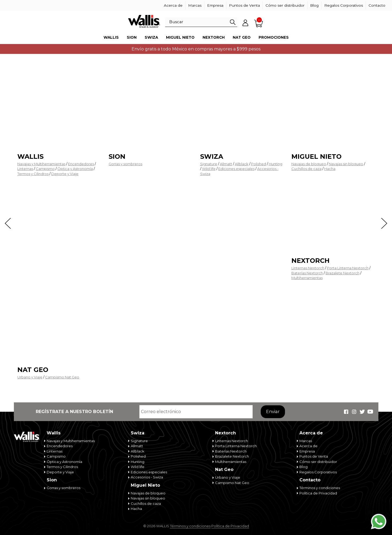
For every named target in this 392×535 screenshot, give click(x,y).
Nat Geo (242, 37)
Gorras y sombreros (125, 164)
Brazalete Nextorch (342, 273)
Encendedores (81, 164)
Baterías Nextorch (307, 273)
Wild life (209, 169)
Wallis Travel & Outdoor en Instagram (354, 412)
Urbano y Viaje (30, 377)
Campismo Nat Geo (62, 377)
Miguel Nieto (180, 37)
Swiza (151, 37)
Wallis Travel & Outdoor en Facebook (346, 412)
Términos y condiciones (320, 488)
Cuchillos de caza (306, 169)
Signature (209, 164)
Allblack (242, 164)
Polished (259, 164)
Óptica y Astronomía (75, 169)
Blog (314, 5)
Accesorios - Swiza (147, 477)
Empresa (215, 5)
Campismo (45, 169)
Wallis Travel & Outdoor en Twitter (362, 412)
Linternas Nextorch (308, 268)
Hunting (276, 164)
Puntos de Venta (244, 5)
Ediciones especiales (236, 169)
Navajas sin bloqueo (346, 164)
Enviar (273, 412)
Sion (132, 37)
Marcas (195, 5)
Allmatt (226, 164)
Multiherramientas (307, 278)
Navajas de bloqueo (309, 164)
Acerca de (173, 5)
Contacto (377, 5)
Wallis (111, 37)
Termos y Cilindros (33, 174)
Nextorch (214, 37)
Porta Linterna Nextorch (348, 268)
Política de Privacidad (318, 493)
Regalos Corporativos (344, 5)
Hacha (330, 169)
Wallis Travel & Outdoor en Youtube (370, 412)
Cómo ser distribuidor (285, 5)
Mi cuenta (245, 23)
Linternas (25, 169)
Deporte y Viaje (65, 174)
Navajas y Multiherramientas (41, 164)
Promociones (274, 37)
